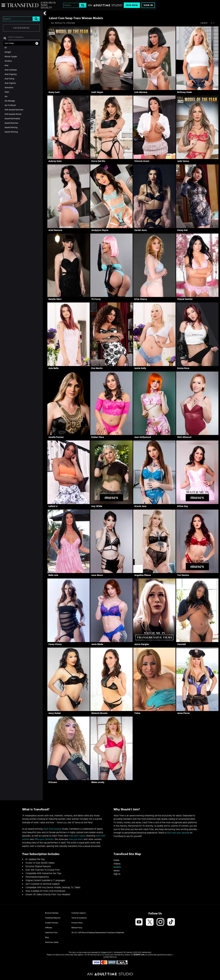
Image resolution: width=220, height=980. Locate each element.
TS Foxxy (96, 299)
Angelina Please (143, 575)
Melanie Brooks (99, 713)
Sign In (148, 5)
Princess (53, 782)
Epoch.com (60, 955)
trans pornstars (76, 839)
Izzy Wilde (97, 506)
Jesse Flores (183, 713)
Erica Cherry (141, 299)
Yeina (137, 713)
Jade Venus (183, 161)
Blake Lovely (98, 782)
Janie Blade (97, 644)
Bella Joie (53, 575)
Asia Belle (53, 368)
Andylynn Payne (100, 230)
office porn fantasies (44, 839)
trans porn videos (77, 836)
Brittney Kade (184, 92)
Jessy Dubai (55, 713)
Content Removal (110, 957)
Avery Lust (54, 92)
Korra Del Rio (98, 161)
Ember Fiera (98, 437)
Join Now (132, 5)
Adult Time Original (52, 829)
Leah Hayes (97, 92)
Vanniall (182, 644)
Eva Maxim (97, 368)
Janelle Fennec (56, 437)
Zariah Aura (140, 230)
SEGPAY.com (139, 955)
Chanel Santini (185, 299)
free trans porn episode (178, 833)
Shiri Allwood (184, 437)
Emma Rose (183, 368)
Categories (21, 28)
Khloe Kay (183, 506)
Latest (204, 23)
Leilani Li (53, 506)
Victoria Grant (142, 161)
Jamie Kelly (140, 368)
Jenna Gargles (142, 644)
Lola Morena (141, 92)
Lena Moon (97, 575)
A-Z (213, 23)
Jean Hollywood (143, 437)
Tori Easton (183, 575)
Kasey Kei (182, 230)
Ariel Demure (55, 230)
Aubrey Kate (55, 161)
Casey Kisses (55, 644)
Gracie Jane (140, 506)
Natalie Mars (55, 299)
